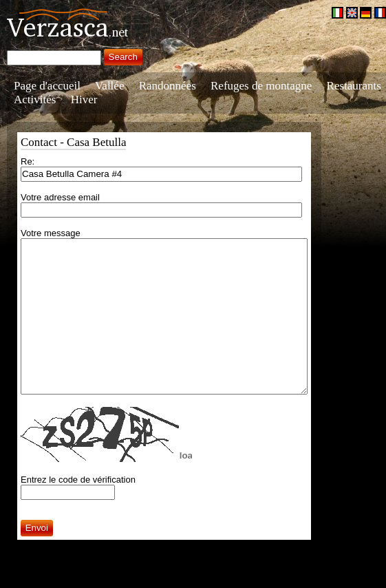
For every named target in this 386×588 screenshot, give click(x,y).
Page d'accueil (47, 86)
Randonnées (168, 86)
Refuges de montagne (261, 86)
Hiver (84, 99)
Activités (35, 99)
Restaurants (354, 86)
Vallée (109, 86)
